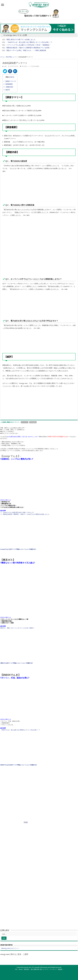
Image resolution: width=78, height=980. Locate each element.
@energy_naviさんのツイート (10, 948)
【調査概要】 (8, 84)
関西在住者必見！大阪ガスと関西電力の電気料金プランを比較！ (29, 48)
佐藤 (5, 66)
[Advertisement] (39, 261)
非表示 (12, 77)
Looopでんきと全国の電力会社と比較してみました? (18, 512)
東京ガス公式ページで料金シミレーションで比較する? (17, 663)
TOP (16, 969)
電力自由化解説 (35, 66)
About (21, 969)
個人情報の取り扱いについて (40, 969)
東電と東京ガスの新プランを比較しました (21, 40)
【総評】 (7, 90)
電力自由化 (33, 422)
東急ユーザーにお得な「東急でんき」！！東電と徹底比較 (26, 50)
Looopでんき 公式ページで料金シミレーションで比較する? (18, 549)
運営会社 (27, 969)
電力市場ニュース (11, 57)
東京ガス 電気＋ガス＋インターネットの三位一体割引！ (18, 628)
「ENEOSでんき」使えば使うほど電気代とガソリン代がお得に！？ (29, 42)
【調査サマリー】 (10, 81)
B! (15, 71)
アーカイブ (53, 969)
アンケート (25, 422)
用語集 (60, 969)
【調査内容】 (9, 87)
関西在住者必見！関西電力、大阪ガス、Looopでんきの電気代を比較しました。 (27, 514)
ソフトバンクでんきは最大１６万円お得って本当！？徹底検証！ (29, 45)
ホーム (2, 57)
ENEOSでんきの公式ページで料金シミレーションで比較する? (19, 765)
